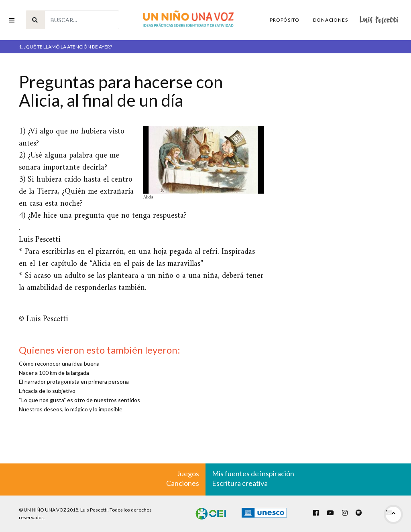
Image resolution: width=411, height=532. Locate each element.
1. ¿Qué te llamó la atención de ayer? (65, 47)
